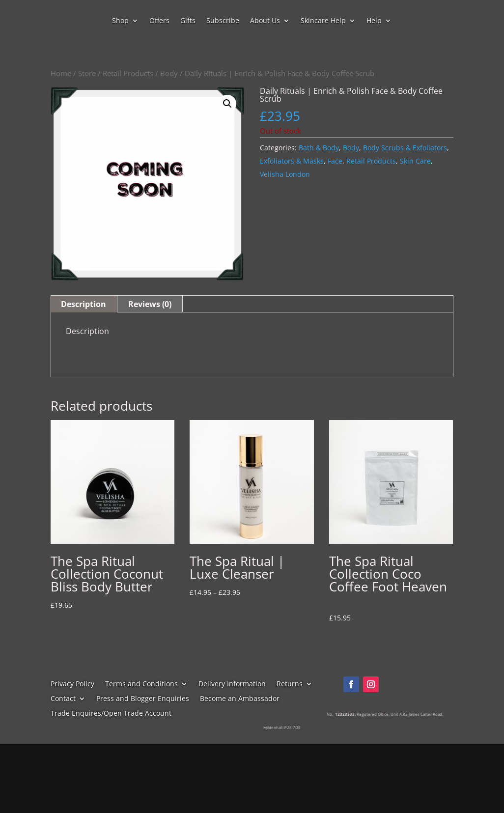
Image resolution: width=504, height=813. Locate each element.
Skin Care (415, 161)
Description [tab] (84, 304)
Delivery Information (232, 684)
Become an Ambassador (240, 699)
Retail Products (128, 73)
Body (169, 73)
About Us (265, 21)
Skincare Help (323, 21)
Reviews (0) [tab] (150, 304)
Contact (63, 699)
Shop (120, 21)
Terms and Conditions (141, 684)
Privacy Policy (72, 684)
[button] (227, 104)
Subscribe (223, 21)
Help (374, 21)
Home (61, 73)
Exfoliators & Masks (292, 161)
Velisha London (285, 174)
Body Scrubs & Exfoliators (405, 148)
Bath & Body (319, 148)
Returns (290, 684)
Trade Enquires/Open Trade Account (111, 714)
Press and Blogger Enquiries (143, 699)
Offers (159, 21)
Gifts (188, 21)
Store (87, 73)
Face (335, 161)
